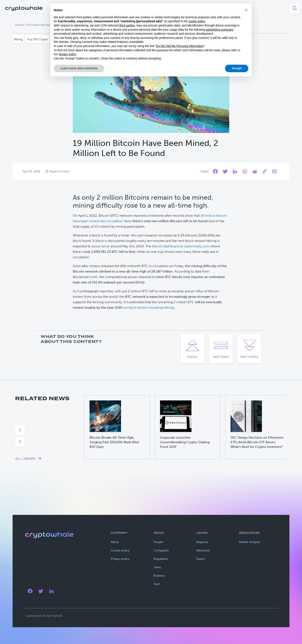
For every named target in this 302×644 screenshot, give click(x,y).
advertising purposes (220, 30)
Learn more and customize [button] (79, 68)
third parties (127, 25)
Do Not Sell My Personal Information (180, 46)
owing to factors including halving (149, 308)
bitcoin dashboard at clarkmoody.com (181, 246)
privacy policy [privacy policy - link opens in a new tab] (67, 54)
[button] (246, 10)
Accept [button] (237, 68)
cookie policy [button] (197, 21)
